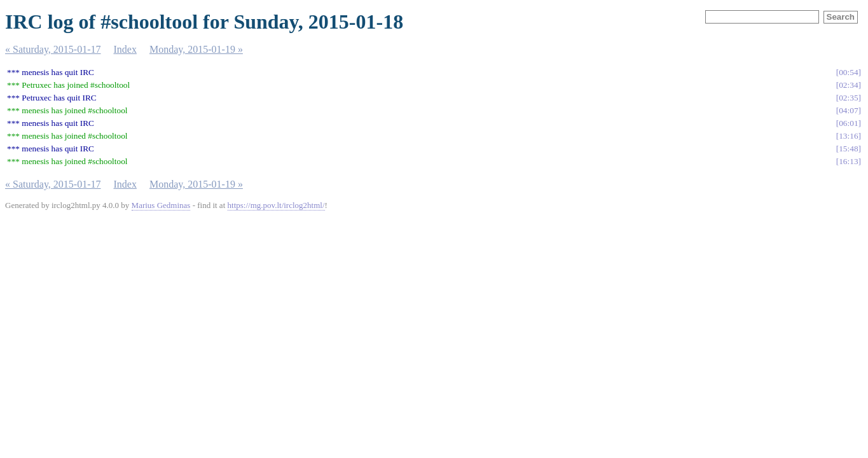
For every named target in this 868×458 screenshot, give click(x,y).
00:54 (848, 72)
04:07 (848, 110)
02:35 (848, 98)
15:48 (848, 149)
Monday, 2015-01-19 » (196, 49)
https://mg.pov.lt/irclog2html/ (276, 205)
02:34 (848, 85)
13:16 (848, 136)
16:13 (848, 161)
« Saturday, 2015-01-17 (53, 49)
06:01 (848, 123)
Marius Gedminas (161, 205)
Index (125, 49)
